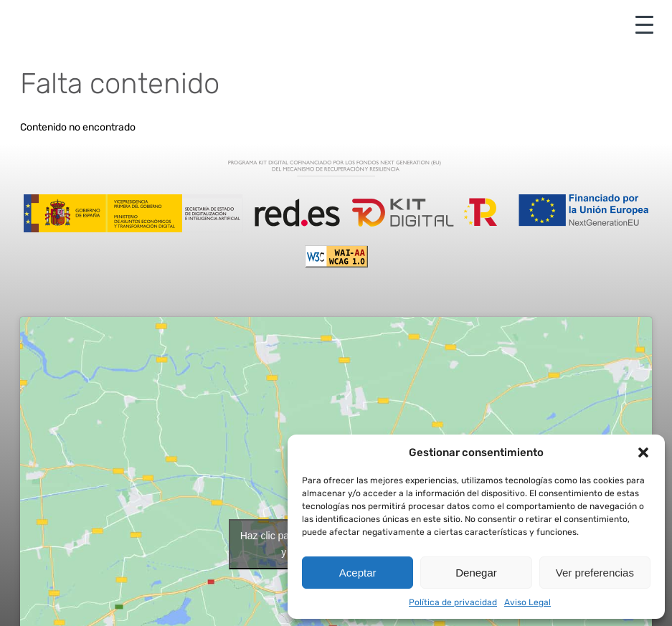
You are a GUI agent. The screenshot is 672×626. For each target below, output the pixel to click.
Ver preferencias (595, 573)
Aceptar (358, 573)
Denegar (476, 573)
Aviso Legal (527, 602)
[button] (643, 452)
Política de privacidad (453, 602)
